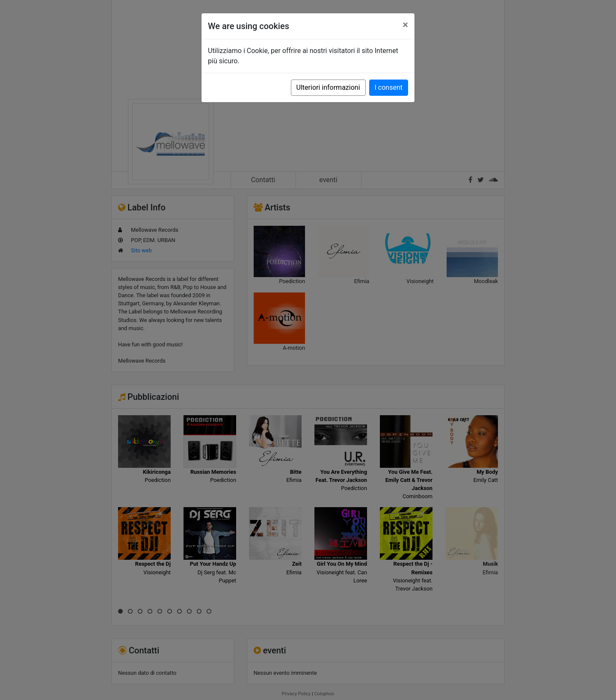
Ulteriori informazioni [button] (328, 87)
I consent (389, 87)
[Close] (405, 25)
